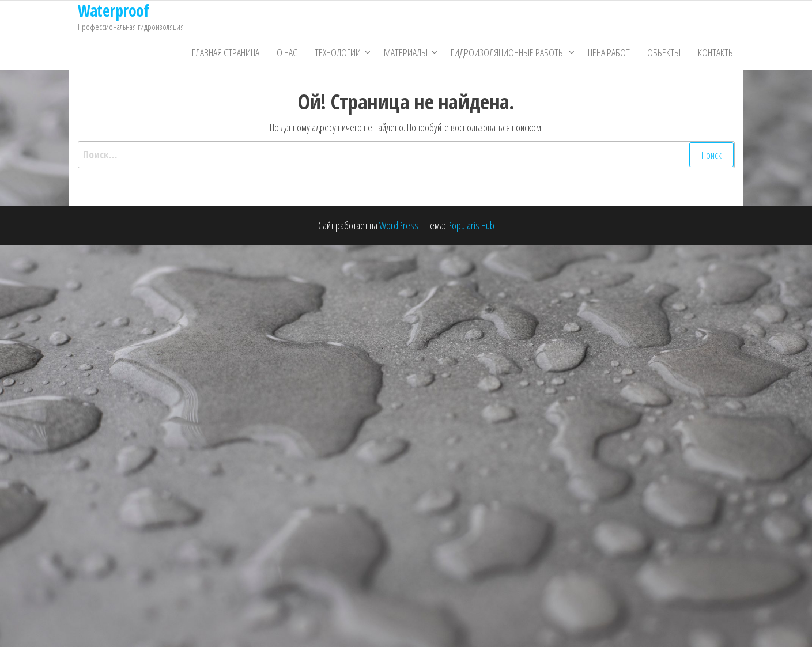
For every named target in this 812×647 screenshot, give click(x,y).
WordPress (399, 225)
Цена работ (609, 52)
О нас (287, 52)
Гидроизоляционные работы (508, 52)
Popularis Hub (471, 225)
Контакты (716, 52)
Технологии (338, 52)
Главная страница (226, 52)
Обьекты (664, 52)
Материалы (406, 52)
